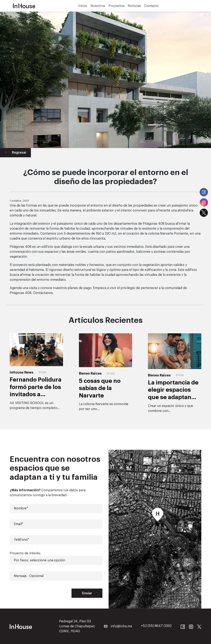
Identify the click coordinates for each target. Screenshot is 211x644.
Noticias (134, 6)
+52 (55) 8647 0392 (156, 626)
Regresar (16, 153)
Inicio (83, 6)
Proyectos (116, 6)
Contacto (151, 6)
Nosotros (98, 6)
